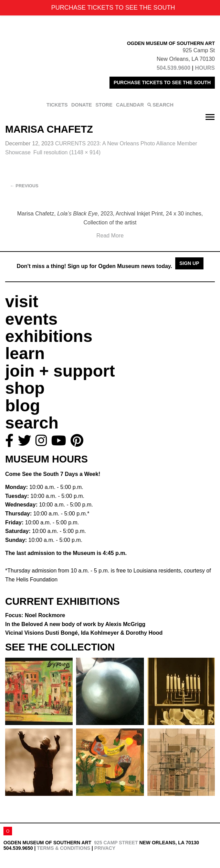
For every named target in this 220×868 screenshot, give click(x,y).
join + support (60, 371)
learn (25, 353)
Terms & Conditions (64, 848)
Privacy (105, 848)
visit (22, 302)
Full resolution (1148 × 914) (67, 152)
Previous (24, 186)
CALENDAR (130, 105)
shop (25, 388)
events (31, 319)
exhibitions (49, 336)
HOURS (205, 68)
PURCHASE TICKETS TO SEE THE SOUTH (162, 82)
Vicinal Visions (84, 633)
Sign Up (189, 263)
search (32, 423)
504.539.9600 (174, 68)
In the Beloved (75, 624)
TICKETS (57, 105)
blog (23, 406)
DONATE (82, 105)
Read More (110, 236)
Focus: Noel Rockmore (35, 615)
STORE (104, 105)
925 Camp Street (116, 843)
